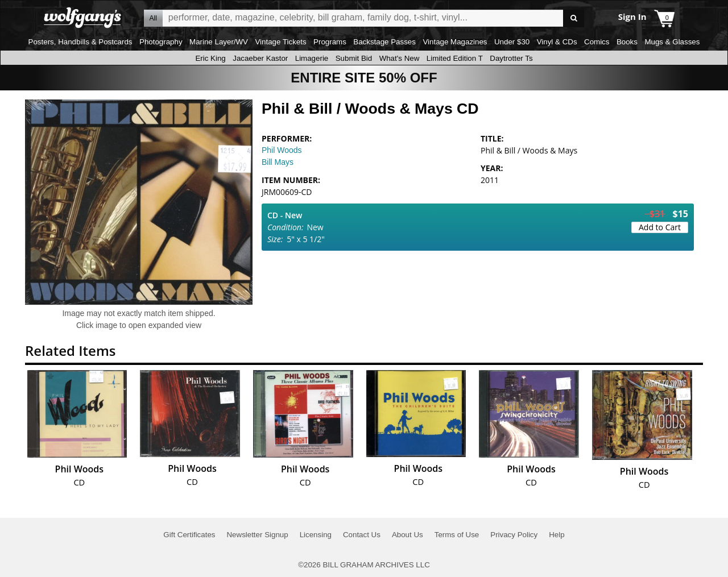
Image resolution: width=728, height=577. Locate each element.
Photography (161, 42)
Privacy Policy (514, 535)
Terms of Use (457, 535)
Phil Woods (282, 150)
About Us (408, 535)
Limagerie (312, 58)
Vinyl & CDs (557, 42)
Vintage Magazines (455, 42)
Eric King (210, 58)
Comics (597, 42)
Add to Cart (660, 227)
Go (574, 18)
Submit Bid (354, 58)
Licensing (316, 535)
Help (557, 535)
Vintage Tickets (280, 42)
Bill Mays (278, 162)
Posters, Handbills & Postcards (80, 42)
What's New (400, 58)
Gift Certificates (189, 535)
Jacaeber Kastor (260, 58)
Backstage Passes (384, 42)
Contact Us (362, 535)
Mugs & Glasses (672, 42)
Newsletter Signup (257, 535)
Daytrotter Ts (511, 58)
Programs (330, 42)
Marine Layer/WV (219, 42)
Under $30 (512, 42)
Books (627, 42)
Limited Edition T (455, 58)
